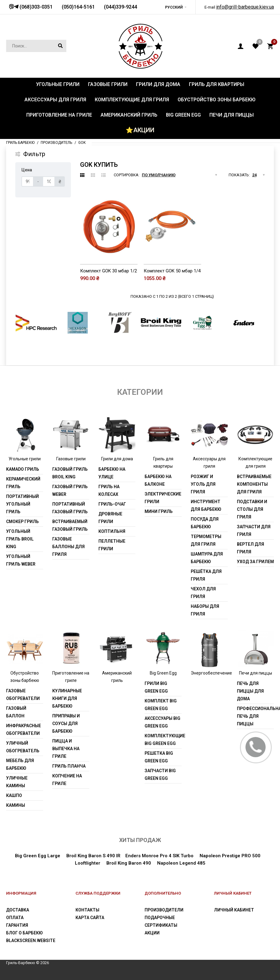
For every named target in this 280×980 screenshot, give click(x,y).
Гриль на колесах (109, 490)
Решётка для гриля (206, 575)
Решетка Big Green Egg (159, 757)
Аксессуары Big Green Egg (162, 722)
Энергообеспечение (211, 673)
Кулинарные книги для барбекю (67, 698)
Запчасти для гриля (254, 531)
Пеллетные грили (112, 545)
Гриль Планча (69, 766)
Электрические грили (163, 498)
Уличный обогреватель (23, 747)
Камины (16, 805)
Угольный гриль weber (21, 560)
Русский (174, 7)
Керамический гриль (23, 483)
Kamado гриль (23, 469)
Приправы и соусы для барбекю (66, 724)
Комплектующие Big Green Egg (163, 740)
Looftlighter (88, 863)
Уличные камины (17, 782)
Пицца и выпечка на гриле (66, 749)
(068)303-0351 (35, 7)
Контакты (87, 910)
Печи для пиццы (256, 673)
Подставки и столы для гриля (252, 509)
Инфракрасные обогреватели (24, 729)
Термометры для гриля (206, 540)
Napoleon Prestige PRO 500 (230, 856)
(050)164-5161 (78, 7)
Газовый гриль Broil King (70, 473)
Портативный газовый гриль (70, 508)
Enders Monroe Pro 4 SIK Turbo (159, 856)
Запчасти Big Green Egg (160, 774)
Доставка (18, 910)
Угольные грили (25, 459)
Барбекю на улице (112, 473)
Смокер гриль (22, 522)
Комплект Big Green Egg (161, 705)
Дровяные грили (110, 518)
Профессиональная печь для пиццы (255, 716)
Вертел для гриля (251, 548)
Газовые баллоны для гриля (68, 547)
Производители (164, 910)
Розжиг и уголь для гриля (203, 484)
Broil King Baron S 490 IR (93, 856)
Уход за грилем (255, 562)
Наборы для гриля (205, 610)
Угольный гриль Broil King (20, 539)
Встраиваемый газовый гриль (70, 525)
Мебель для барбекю (20, 764)
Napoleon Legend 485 (181, 863)
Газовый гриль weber (70, 490)
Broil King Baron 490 (129, 863)
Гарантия (17, 925)
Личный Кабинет (234, 910)
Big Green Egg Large (38, 856)
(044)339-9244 (120, 7)
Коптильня (112, 531)
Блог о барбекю (24, 933)
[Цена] (28, 181)
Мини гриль (159, 511)
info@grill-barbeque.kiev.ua (245, 7)
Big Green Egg (163, 673)
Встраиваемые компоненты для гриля (254, 484)
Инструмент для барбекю (206, 505)
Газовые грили (71, 459)
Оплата (15, 918)
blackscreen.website (31, 941)
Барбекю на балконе (158, 480)
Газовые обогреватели (23, 695)
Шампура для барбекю (207, 558)
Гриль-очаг (112, 504)
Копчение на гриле (67, 780)
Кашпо (14, 795)
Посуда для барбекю (205, 523)
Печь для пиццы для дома (250, 691)
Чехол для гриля (203, 593)
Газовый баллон (16, 712)
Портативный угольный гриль (22, 504)
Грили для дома (117, 459)
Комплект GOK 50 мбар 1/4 (172, 271)
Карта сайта (90, 918)
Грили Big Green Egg (156, 687)
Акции (152, 933)
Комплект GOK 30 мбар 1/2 (109, 271)
